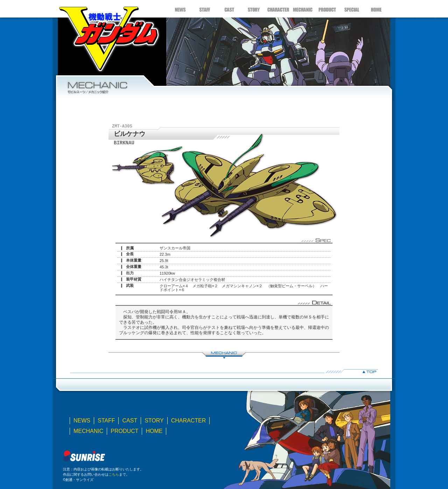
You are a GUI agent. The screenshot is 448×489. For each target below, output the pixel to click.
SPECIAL (352, 9)
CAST (229, 9)
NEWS (180, 9)
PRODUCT (327, 9)
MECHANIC (303, 9)
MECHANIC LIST (224, 354)
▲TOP (224, 371)
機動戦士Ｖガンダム (108, 37)
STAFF (205, 9)
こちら (114, 474)
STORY (254, 9)
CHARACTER (278, 9)
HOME (376, 9)
